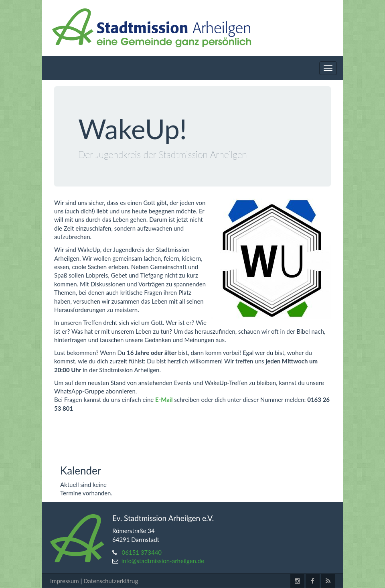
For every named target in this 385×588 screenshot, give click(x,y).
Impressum (65, 581)
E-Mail (164, 399)
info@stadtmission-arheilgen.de (163, 561)
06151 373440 (142, 552)
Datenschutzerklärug (111, 581)
